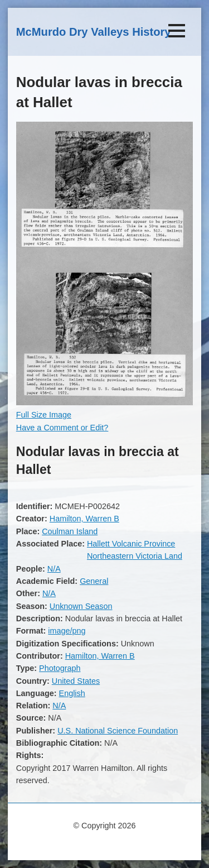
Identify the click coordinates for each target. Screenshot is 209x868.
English (72, 693)
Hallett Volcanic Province (131, 544)
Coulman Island (70, 531)
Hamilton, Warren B (84, 519)
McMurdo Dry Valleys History (94, 32)
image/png (67, 631)
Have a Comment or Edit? (62, 428)
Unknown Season (81, 606)
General (94, 581)
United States (76, 681)
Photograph (60, 668)
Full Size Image (44, 415)
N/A (54, 569)
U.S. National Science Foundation (118, 731)
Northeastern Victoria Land (135, 556)
